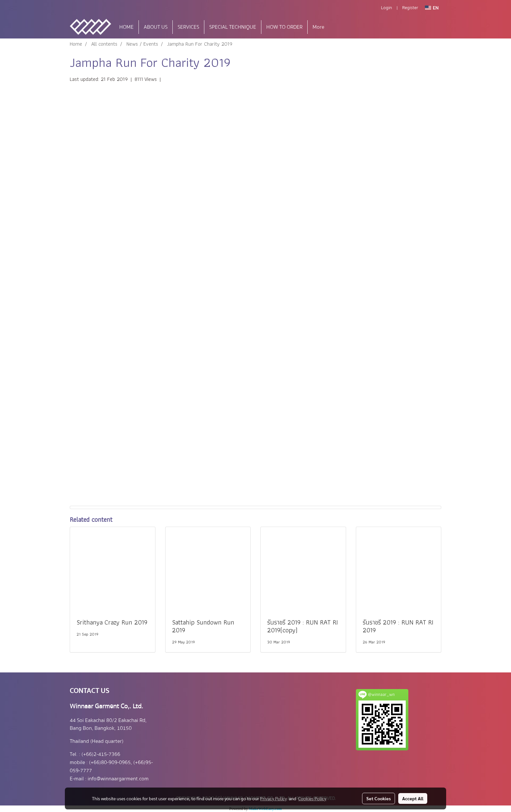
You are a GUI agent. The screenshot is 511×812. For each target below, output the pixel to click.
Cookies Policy (312, 798)
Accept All (413, 798)
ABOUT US (156, 27)
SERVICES (188, 27)
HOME (126, 27)
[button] (339, 27)
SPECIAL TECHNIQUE (233, 27)
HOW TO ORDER (284, 27)
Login (387, 8)
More (318, 27)
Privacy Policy (273, 798)
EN (432, 8)
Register (410, 8)
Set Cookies (379, 798)
